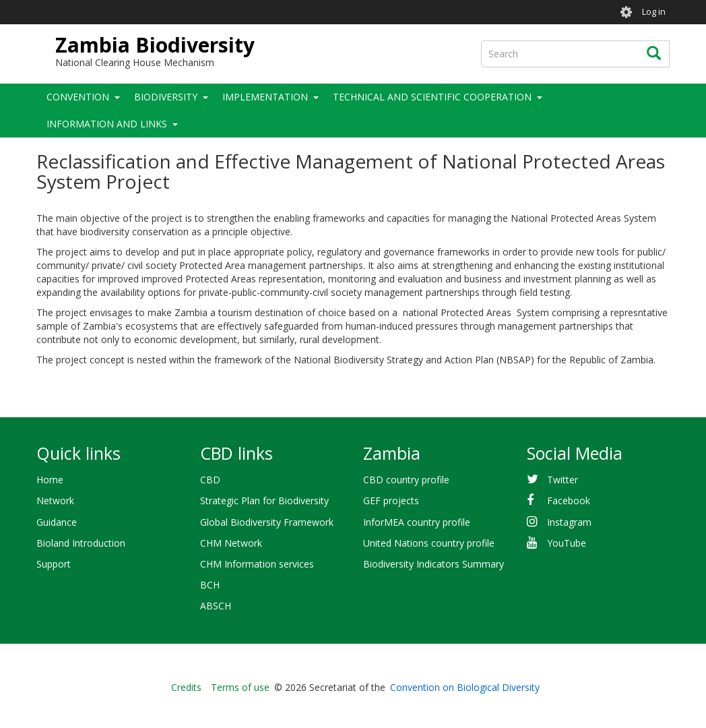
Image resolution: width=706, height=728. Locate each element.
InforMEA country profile (417, 522)
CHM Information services (257, 564)
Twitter (563, 480)
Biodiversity (166, 97)
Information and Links (107, 124)
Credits (186, 687)
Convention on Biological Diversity (465, 687)
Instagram (569, 522)
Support (54, 564)
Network (55, 500)
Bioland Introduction (81, 543)
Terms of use (240, 687)
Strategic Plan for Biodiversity (264, 500)
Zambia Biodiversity (155, 45)
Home (50, 480)
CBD (210, 480)
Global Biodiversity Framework (267, 522)
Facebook (569, 500)
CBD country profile (406, 480)
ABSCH (216, 606)
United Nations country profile (429, 543)
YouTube (567, 543)
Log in (654, 12)
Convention (78, 97)
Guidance (57, 522)
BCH (210, 585)
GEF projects (391, 500)
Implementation (265, 97)
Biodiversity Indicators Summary (434, 564)
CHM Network (231, 543)
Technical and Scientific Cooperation (432, 97)
